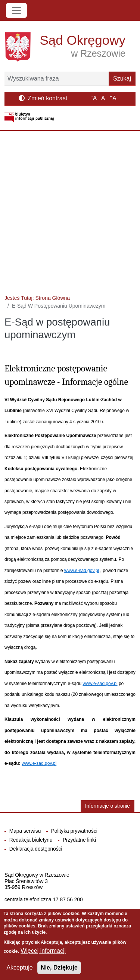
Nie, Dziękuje (59, 970)
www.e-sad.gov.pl (82, 571)
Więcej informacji (43, 953)
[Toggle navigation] (16, 10)
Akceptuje (19, 970)
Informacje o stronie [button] (108, 806)
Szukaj (122, 78)
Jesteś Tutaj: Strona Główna (37, 298)
